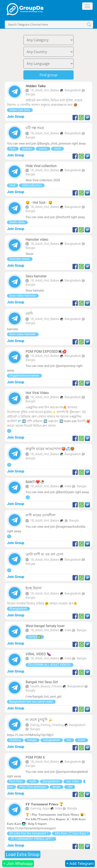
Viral (13, 185)
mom (81, 740)
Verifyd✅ (35, 637)
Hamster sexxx (20, 259)
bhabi (56, 787)
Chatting (15, 740)
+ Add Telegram (80, 864)
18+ (70, 787)
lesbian (27, 149)
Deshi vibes (17, 222)
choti (57, 149)
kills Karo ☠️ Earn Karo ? (71, 833)
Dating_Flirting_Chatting (47, 725)
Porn (13, 149)
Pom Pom (16, 781)
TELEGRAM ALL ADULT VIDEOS (49, 665)
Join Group (16, 117)
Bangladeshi (51, 781)
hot (69, 740)
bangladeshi (52, 740)
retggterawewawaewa (24, 375)
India (68, 486)
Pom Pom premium (33, 787)
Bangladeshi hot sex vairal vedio (31, 702)
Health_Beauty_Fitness (46, 686)
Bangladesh (73, 90)
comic (43, 149)
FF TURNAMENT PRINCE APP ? (32, 839)
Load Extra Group (23, 854)
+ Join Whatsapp (18, 864)
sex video (73, 781)
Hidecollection (32, 185)
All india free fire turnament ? (29, 833)
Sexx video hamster (23, 296)
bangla (32, 740)
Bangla (30, 94)
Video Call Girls (20, 110)
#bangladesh (18, 609)
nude (33, 781)
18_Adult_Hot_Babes (45, 90)
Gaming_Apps (40, 808)
